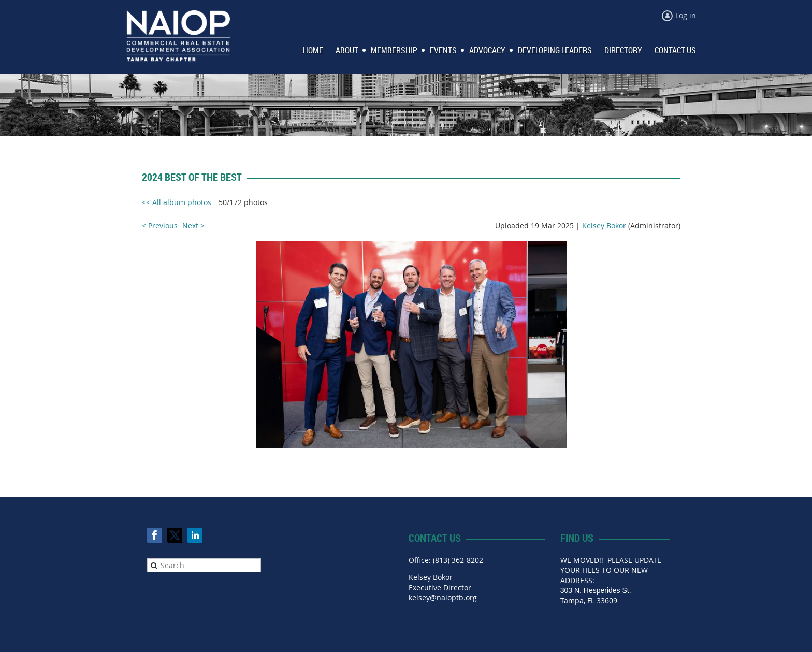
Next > (193, 226)
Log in (686, 15)
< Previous (160, 226)
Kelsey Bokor (604, 226)
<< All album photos (177, 202)
